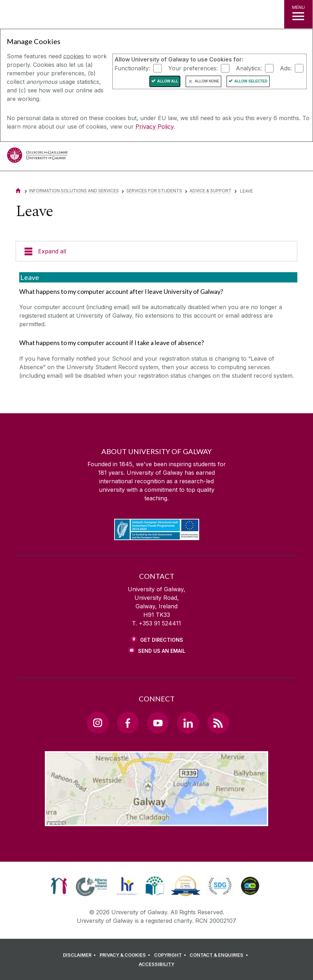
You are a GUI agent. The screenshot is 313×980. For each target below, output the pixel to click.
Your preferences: (193, 68)
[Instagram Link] (97, 723)
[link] (59, 886)
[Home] (18, 191)
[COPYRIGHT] (171, 955)
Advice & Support (211, 191)
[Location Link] (156, 820)
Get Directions (162, 640)
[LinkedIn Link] (188, 723)
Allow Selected (251, 81)
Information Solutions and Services (74, 191)
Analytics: (249, 68)
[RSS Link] (218, 723)
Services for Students (154, 191)
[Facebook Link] (128, 723)
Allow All (168, 81)
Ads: (286, 68)
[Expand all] (156, 251)
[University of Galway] (37, 157)
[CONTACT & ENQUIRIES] (220, 955)
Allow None (207, 81)
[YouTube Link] (158, 723)
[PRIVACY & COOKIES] (126, 955)
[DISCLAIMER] (81, 955)
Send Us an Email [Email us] (162, 651)
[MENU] (298, 14)
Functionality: (132, 68)
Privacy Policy (155, 126)
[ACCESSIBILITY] (156, 964)
